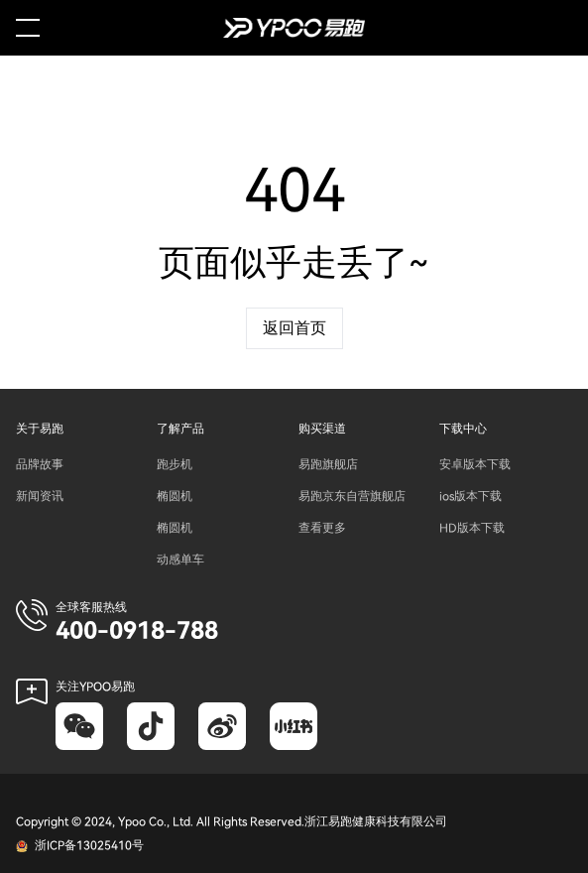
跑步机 (175, 464)
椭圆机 (175, 496)
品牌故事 (40, 464)
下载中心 (463, 429)
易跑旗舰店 (328, 464)
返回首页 (294, 328)
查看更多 (322, 528)
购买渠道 (322, 429)
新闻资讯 (40, 496)
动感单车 (180, 560)
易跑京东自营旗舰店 (352, 496)
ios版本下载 (470, 496)
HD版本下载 (472, 528)
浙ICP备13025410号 (89, 845)
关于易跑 (40, 429)
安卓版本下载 (475, 464)
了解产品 (180, 429)
